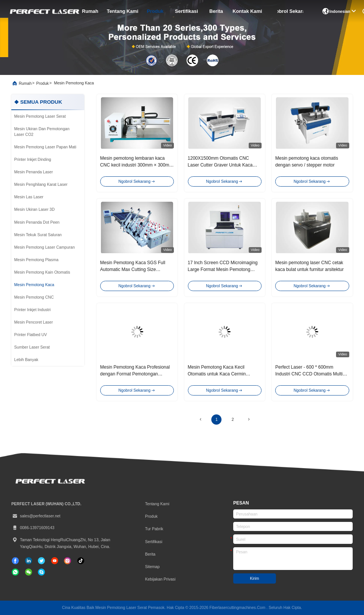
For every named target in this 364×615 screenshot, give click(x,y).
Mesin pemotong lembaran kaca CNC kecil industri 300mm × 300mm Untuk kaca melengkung (137, 165)
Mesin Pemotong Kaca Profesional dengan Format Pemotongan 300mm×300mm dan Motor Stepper (136, 374)
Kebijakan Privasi (160, 579)
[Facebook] (15, 561)
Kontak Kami (247, 11)
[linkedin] (29, 561)
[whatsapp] (15, 572)
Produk (155, 11)
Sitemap (153, 567)
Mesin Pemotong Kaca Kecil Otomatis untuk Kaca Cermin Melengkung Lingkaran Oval (217, 374)
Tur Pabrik (154, 529)
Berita (216, 11)
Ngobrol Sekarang (290, 11)
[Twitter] (41, 561)
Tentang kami (122, 11)
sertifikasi (187, 11)
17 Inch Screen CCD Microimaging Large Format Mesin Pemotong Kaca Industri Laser (223, 269)
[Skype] (41, 572)
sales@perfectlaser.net (36, 516)
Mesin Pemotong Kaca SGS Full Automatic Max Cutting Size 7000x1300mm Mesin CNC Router (135, 269)
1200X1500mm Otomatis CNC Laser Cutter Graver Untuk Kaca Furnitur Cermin (220, 165)
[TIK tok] (55, 561)
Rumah (90, 11)
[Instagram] (67, 561)
